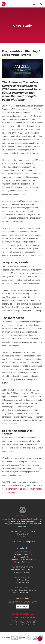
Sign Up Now (22, 607)
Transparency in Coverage (22, 531)
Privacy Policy (22, 534)
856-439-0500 (16, 559)
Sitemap (22, 537)
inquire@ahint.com (24, 562)
